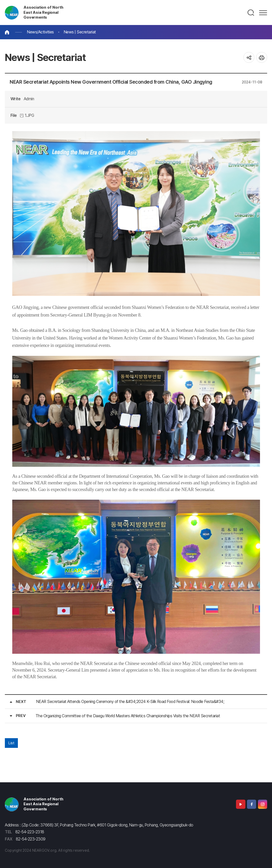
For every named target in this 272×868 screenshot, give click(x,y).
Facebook (252, 804)
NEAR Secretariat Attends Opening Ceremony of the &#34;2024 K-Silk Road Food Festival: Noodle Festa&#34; (130, 702)
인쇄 (262, 58)
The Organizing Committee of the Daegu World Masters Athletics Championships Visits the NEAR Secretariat (128, 716)
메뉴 (263, 13)
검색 (251, 13)
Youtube (241, 804)
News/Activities (40, 32)
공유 (249, 58)
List (11, 743)
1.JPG (27, 115)
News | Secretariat (80, 32)
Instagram (263, 804)
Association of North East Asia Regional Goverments (43, 12)
